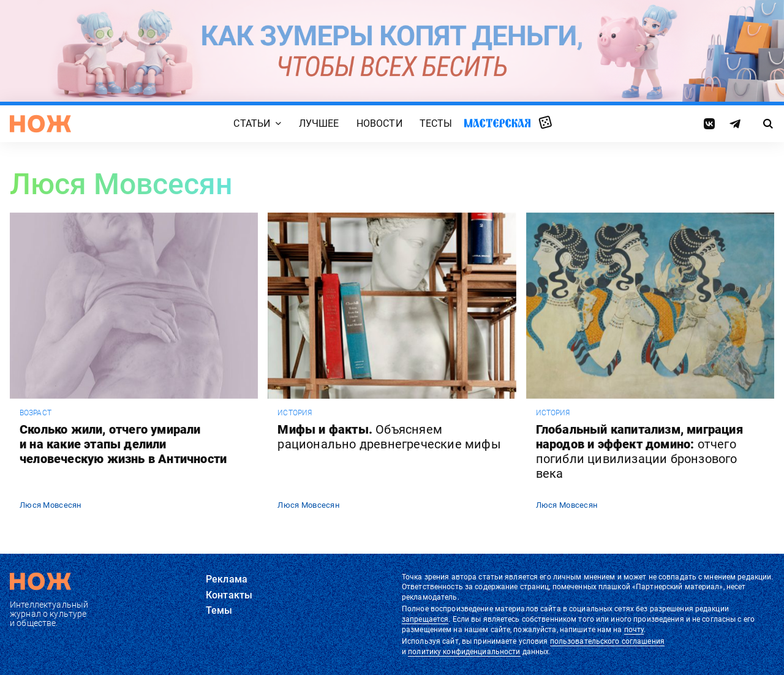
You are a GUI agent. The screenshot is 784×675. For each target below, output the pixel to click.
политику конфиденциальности (464, 652)
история (295, 413)
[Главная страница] (40, 124)
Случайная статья (545, 123)
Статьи (252, 123)
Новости (379, 123)
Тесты (436, 123)
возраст (36, 413)
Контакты (229, 595)
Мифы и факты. (389, 437)
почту (634, 630)
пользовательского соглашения (607, 641)
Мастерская (497, 123)
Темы (219, 610)
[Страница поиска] (768, 124)
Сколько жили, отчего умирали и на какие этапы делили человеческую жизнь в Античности (123, 444)
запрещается (425, 619)
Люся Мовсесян (51, 505)
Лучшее (319, 123)
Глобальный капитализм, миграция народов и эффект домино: (639, 451)
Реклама (227, 579)
